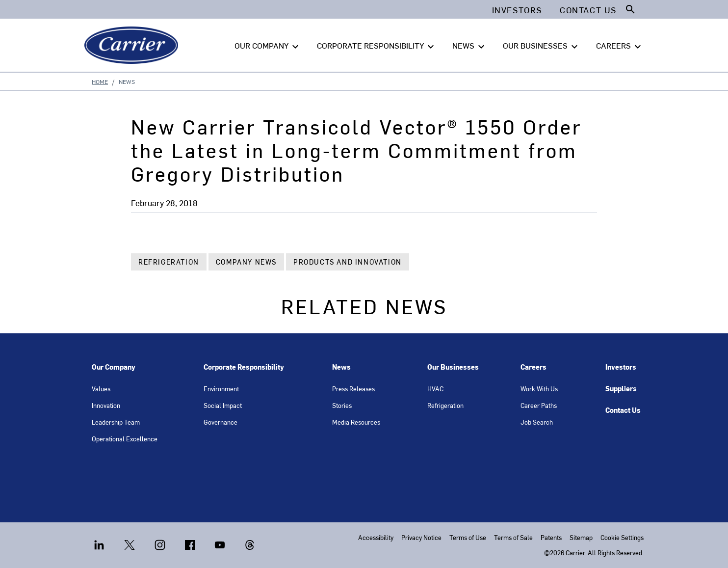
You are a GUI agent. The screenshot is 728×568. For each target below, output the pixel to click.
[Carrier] (133, 45)
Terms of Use (468, 537)
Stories (342, 405)
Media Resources (356, 422)
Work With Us (539, 389)
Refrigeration (169, 262)
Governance (221, 422)
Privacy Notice (421, 537)
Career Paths (539, 405)
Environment (221, 389)
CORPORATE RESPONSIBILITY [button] (377, 46)
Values (101, 389)
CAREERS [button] (620, 46)
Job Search (537, 422)
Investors (621, 367)
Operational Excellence (125, 439)
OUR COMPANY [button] (268, 46)
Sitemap (581, 537)
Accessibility (376, 537)
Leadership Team (116, 422)
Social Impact (223, 405)
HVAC (435, 389)
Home (100, 81)
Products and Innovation (348, 262)
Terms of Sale (513, 537)
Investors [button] (517, 10)
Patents (551, 537)
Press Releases (353, 389)
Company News (246, 262)
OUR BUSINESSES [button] (542, 46)
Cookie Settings (622, 537)
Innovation (106, 405)
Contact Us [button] (588, 10)
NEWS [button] (470, 46)
